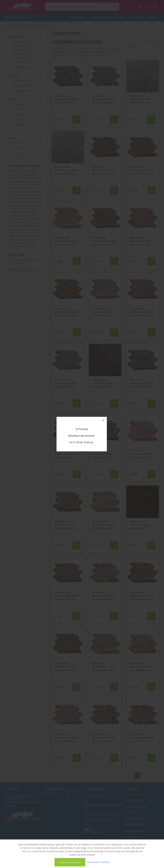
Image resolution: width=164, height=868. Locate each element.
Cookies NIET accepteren (98, 862)
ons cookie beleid (37, 851)
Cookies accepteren (70, 862)
